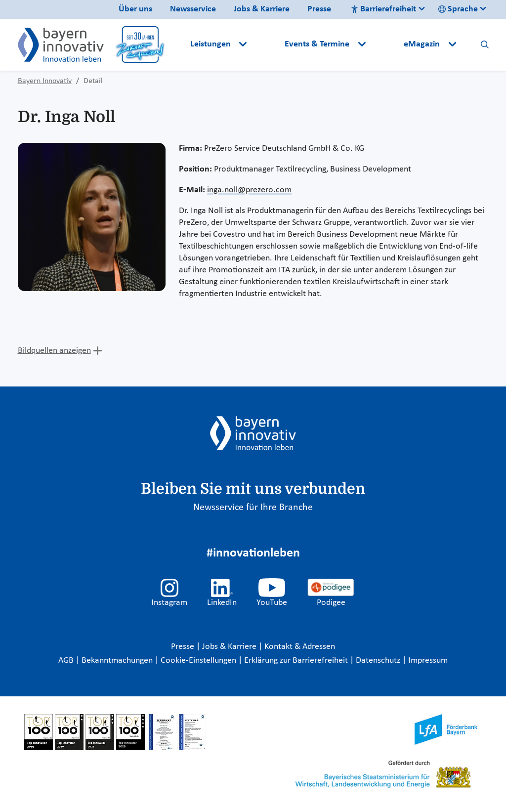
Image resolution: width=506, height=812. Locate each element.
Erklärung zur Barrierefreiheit (297, 661)
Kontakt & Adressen (300, 647)
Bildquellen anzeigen (54, 351)
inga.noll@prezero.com (249, 190)
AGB (67, 661)
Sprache (458, 9)
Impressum (428, 661)
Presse (319, 9)
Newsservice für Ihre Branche (253, 508)
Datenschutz (379, 661)
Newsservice (193, 9)
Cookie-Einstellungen (198, 661)
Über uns (135, 9)
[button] (267, 44)
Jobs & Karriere (262, 9)
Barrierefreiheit (383, 9)
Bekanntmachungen (118, 661)
